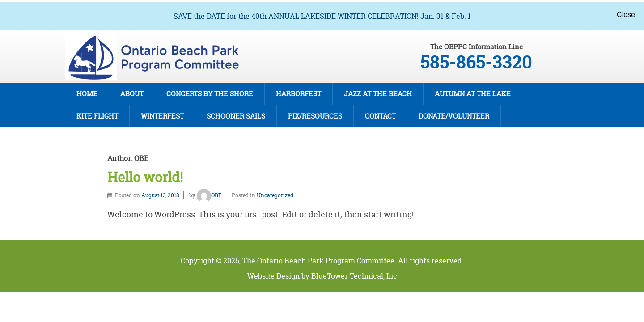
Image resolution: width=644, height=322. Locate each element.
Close (626, 15)
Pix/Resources (315, 116)
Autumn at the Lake (473, 94)
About (132, 94)
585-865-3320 (476, 62)
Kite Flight (97, 116)
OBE (209, 195)
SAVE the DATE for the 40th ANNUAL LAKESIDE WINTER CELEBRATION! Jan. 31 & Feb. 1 (322, 16)
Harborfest (299, 94)
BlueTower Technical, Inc (354, 276)
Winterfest (162, 116)
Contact (380, 116)
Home (87, 94)
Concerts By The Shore (210, 94)
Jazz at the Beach (378, 94)
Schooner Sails (236, 116)
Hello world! (145, 177)
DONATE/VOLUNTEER (454, 116)
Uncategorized (275, 195)
